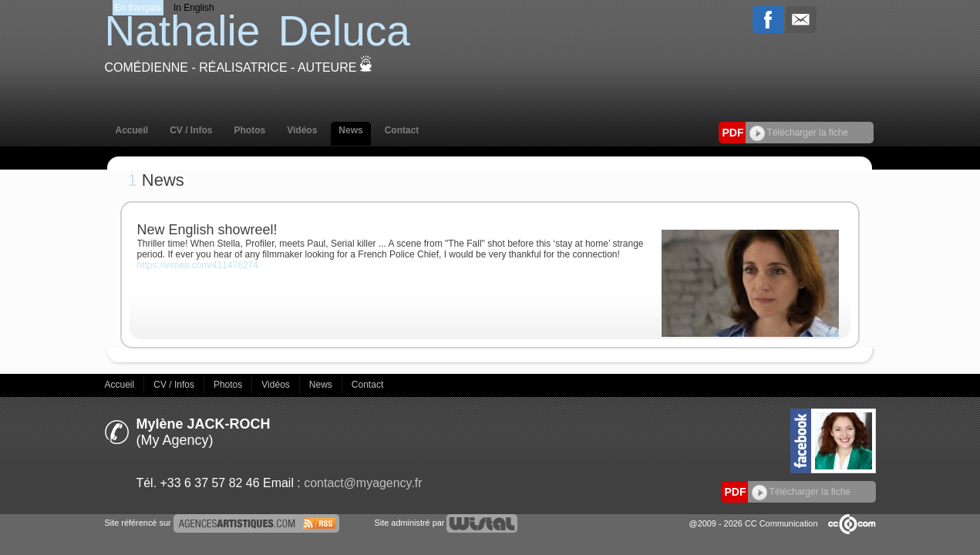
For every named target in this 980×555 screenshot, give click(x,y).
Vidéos (302, 130)
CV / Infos (191, 130)
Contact (402, 130)
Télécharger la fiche (799, 133)
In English (194, 8)
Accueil (132, 130)
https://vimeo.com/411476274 (198, 265)
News (350, 130)
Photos (250, 130)
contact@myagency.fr (363, 483)
